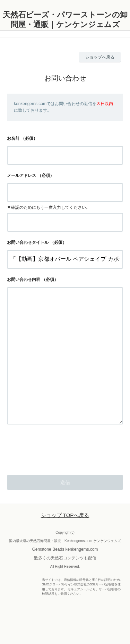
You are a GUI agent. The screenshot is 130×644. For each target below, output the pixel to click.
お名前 (13, 138)
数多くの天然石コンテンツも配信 (65, 586)
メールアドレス (21, 175)
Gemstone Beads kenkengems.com (65, 577)
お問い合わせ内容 (24, 280)
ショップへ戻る (100, 57)
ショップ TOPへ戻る (65, 543)
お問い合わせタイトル (28, 242)
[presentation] (60, 475)
